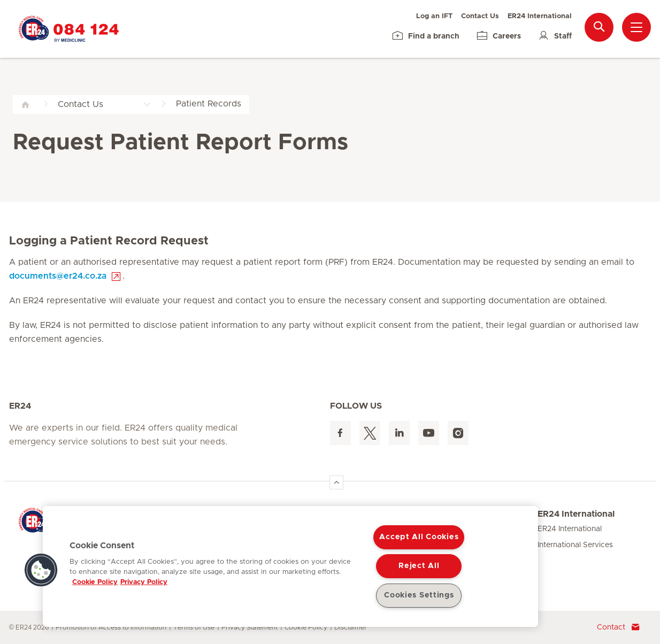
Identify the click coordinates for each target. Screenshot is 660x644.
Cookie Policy (306, 627)
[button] (41, 570)
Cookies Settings (419, 595)
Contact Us (480, 16)
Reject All (419, 566)
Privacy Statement (250, 627)
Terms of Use (194, 627)
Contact (619, 627)
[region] (290, 566)
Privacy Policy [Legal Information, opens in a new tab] (144, 582)
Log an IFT (434, 16)
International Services (575, 545)
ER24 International (540, 16)
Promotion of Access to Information (111, 627)
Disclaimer (351, 627)
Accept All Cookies (419, 537)
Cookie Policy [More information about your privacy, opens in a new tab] (95, 582)
